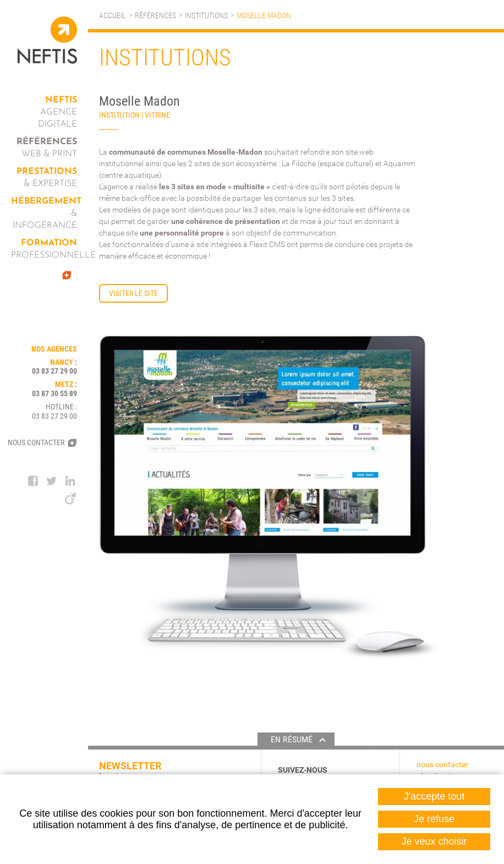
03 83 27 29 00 (54, 371)
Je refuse (434, 819)
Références (155, 15)
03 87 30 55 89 (54, 393)
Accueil (113, 15)
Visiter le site (133, 293)
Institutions (206, 15)
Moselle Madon (264, 15)
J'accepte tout (434, 796)
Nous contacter (36, 442)
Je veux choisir (434, 841)
